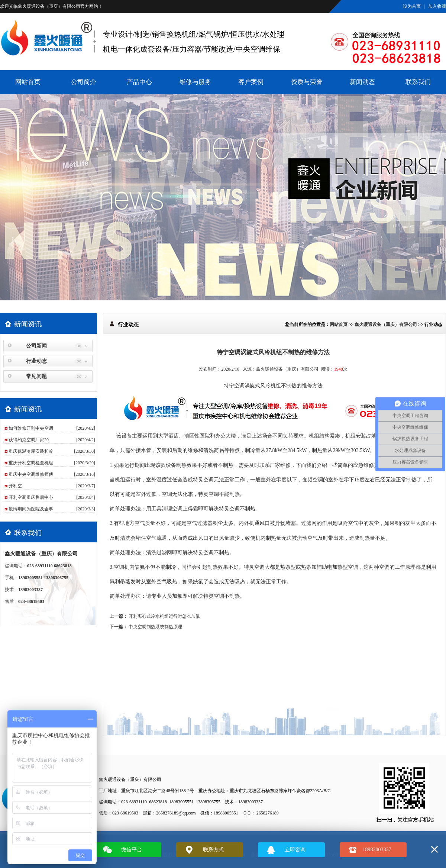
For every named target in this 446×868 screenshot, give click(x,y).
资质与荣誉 (307, 82)
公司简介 (84, 82)
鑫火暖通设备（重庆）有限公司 (49, 6)
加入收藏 (437, 6)
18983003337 (377, 850)
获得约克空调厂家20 (29, 440)
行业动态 (36, 361)
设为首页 (412, 6)
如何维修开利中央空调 (31, 428)
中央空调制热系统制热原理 (155, 627)
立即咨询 (295, 850)
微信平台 (132, 850)
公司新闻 (36, 346)
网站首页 (28, 82)
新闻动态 (362, 82)
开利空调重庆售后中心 (31, 497)
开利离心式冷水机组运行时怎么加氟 (164, 616)
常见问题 (36, 376)
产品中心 (139, 82)
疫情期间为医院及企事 (31, 509)
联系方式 (213, 850)
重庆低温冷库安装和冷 (31, 451)
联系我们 (418, 82)
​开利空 (15, 486)
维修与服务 (195, 82)
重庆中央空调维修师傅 (31, 474)
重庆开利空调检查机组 (31, 463)
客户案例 (251, 82)
